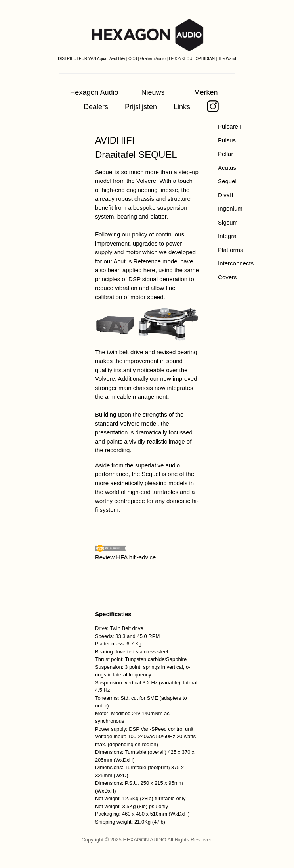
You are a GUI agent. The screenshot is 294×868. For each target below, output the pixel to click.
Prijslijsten (141, 107)
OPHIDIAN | (206, 59)
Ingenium (230, 208)
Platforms (230, 250)
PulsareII (230, 126)
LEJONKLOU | (182, 59)
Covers (227, 277)
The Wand (227, 59)
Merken (206, 92)
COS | (134, 59)
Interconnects (236, 263)
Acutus (227, 168)
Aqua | (103, 59)
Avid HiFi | (118, 59)
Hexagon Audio (94, 92)
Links (182, 107)
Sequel (227, 181)
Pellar (225, 154)
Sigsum (228, 222)
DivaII (225, 195)
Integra (227, 236)
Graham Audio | (154, 59)
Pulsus (227, 140)
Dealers (96, 107)
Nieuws (153, 92)
